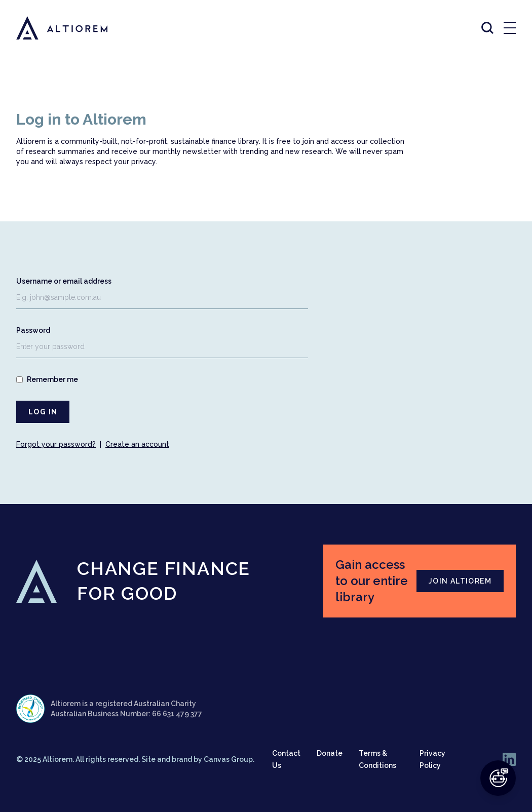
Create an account (137, 444)
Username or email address (64, 281)
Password (33, 330)
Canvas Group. (229, 759)
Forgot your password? (56, 444)
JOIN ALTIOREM (460, 581)
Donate (330, 753)
